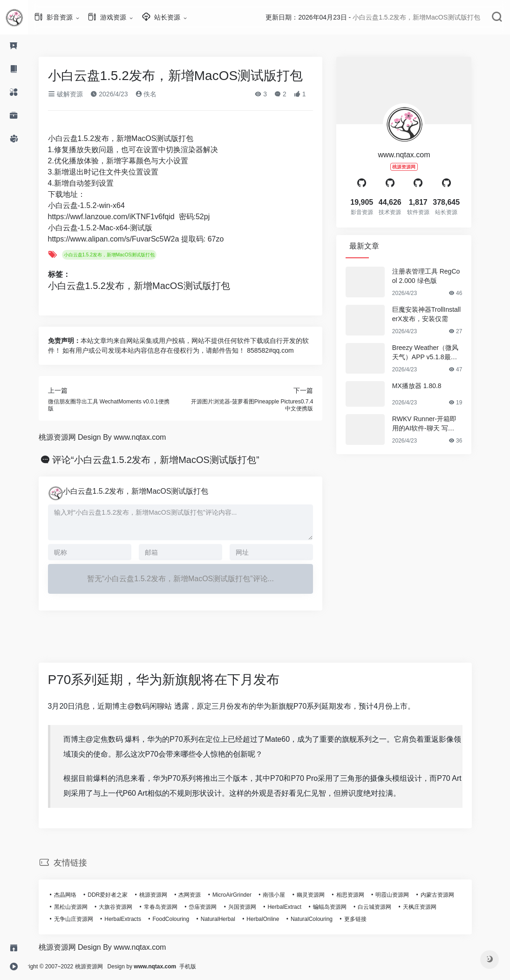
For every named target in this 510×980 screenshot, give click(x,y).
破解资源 (80, 94)
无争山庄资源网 (88, 919)
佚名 (160, 94)
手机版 (216, 967)
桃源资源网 (167, 895)
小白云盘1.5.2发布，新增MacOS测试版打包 (123, 255)
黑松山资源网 (85, 907)
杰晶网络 (79, 895)
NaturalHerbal (232, 919)
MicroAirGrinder (246, 895)
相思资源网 (364, 895)
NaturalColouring (326, 919)
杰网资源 (204, 895)
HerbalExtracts (137, 919)
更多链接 (369, 919)
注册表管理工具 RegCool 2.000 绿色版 (440, 276)
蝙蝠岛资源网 (344, 907)
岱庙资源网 (217, 907)
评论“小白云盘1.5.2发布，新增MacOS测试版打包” (170, 460)
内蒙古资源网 (451, 895)
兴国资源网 (256, 907)
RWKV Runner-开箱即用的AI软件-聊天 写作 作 (438, 424)
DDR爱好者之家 (122, 895)
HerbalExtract (298, 907)
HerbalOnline (277, 919)
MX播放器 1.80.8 (431, 386)
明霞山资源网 (406, 895)
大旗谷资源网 (129, 907)
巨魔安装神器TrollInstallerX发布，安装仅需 (440, 314)
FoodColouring (185, 919)
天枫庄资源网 (434, 907)
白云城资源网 (388, 907)
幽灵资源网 (325, 895)
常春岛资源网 (175, 907)
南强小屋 (288, 895)
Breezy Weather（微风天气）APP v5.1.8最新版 (439, 353)
